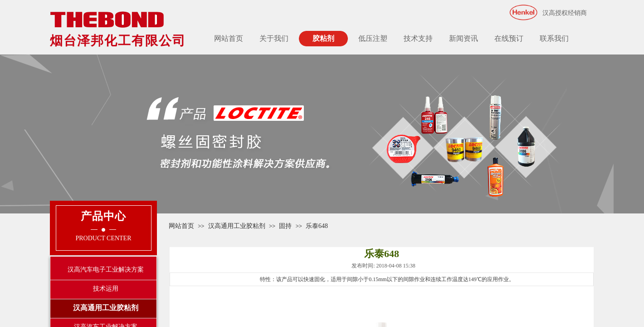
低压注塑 (373, 38)
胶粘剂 (323, 38)
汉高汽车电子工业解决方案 (106, 270)
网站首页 (229, 38)
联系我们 (554, 38)
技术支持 (418, 38)
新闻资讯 (463, 38)
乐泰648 (317, 226)
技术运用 (106, 289)
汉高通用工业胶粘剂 (237, 226)
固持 (285, 226)
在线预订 (509, 38)
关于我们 (274, 38)
